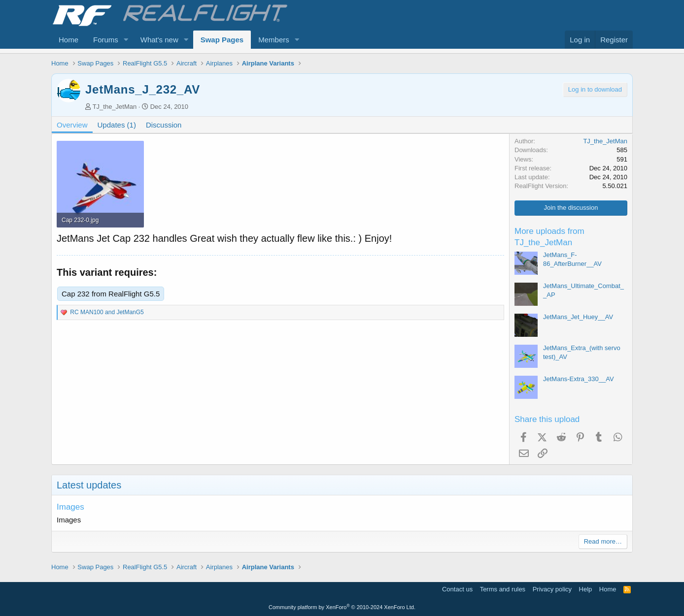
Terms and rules (503, 589)
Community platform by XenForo (342, 607)
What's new (159, 40)
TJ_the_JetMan (115, 107)
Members (274, 40)
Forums (106, 40)
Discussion (164, 125)
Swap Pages (222, 40)
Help (586, 589)
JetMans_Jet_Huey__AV (578, 317)
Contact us (457, 589)
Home (68, 40)
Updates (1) (117, 125)
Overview (72, 125)
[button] (126, 40)
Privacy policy (552, 589)
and (107, 312)
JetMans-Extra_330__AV (579, 379)
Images (70, 507)
